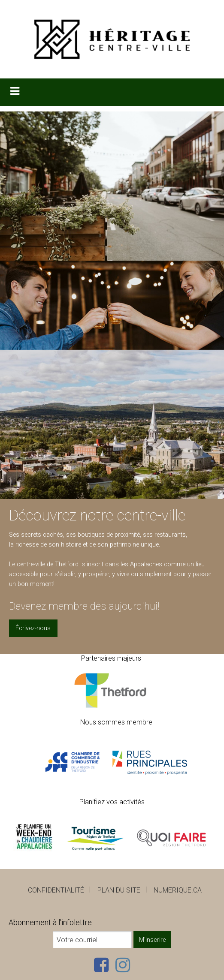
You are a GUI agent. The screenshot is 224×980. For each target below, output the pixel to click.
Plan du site (119, 890)
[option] (112, 305)
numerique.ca (178, 890)
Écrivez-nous (33, 628)
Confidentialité (56, 890)
